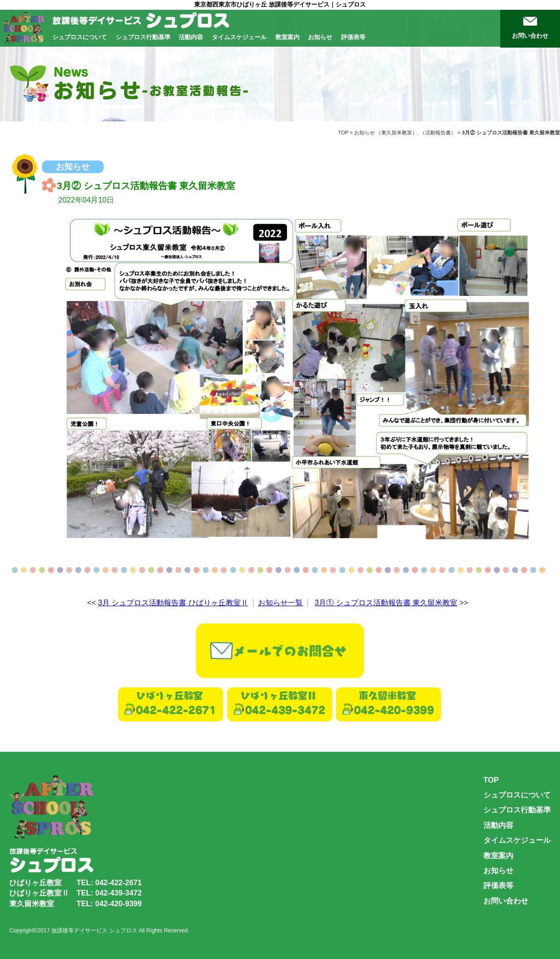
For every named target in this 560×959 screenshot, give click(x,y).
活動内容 (191, 37)
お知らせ (320, 37)
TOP (343, 133)
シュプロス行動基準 (143, 37)
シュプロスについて (80, 37)
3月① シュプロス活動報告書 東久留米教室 (386, 603)
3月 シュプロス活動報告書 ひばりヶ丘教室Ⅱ (173, 603)
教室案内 (287, 37)
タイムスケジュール (239, 37)
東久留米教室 (397, 133)
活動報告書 (438, 133)
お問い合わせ (530, 36)
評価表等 (353, 37)
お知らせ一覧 (280, 603)
